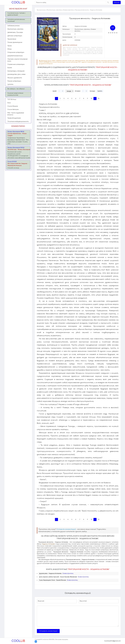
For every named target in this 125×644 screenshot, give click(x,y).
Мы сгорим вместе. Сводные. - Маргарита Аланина (18, 164)
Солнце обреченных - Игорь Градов (17, 135)
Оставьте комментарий (66, 529)
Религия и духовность (15, 78)
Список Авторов (13, 109)
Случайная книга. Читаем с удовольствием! (16, 14)
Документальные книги (15, 56)
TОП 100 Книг (12, 99)
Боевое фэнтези (69, 10)
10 (91, 99)
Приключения (12, 39)
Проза (10, 46)
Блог (9, 103)
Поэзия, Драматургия (15, 42)
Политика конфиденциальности (18, 121)
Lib (18, 2)
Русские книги (41, 10)
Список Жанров (13, 106)
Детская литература (15, 36)
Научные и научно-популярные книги (17, 60)
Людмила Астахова (81, 26)
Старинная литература (16, 52)
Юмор (10, 49)
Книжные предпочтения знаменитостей (15, 94)
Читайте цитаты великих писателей (16, 20)
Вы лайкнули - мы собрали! (16, 89)
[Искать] (108, 2)
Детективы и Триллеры (15, 32)
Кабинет (117, 2)
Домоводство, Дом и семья (16, 74)
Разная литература (14, 81)
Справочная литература (16, 64)
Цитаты (10, 84)
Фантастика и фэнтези (15, 29)
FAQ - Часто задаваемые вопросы (16, 114)
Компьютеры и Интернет (16, 71)
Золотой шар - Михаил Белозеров (19, 150)
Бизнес (10, 68)
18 (99, 99)
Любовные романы (13, 26)
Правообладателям (14, 118)
